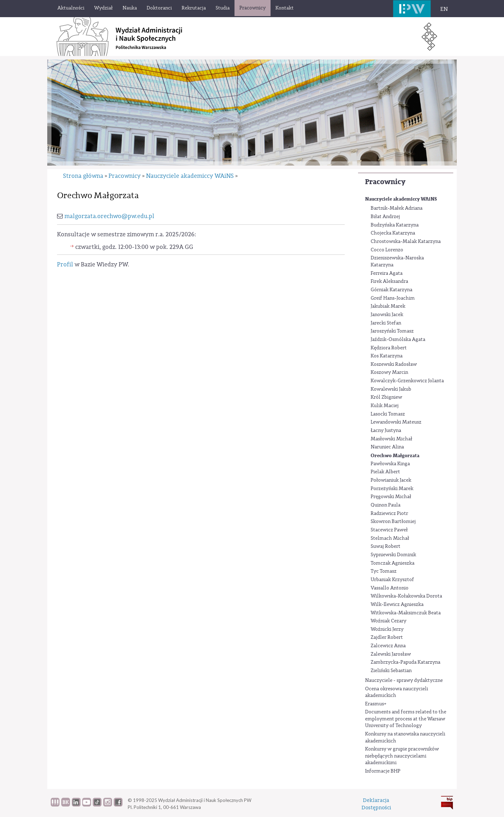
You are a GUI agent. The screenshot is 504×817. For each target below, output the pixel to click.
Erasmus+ (376, 704)
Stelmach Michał (390, 538)
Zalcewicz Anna (388, 646)
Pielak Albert (385, 472)
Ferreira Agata (387, 273)
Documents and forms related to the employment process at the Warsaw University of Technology (406, 719)
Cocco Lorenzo (387, 250)
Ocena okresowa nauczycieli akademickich (397, 692)
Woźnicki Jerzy (387, 629)
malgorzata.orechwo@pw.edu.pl (109, 216)
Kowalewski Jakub (391, 389)
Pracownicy (385, 182)
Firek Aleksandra (389, 281)
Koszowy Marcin (389, 372)
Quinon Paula (386, 505)
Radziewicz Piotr (389, 514)
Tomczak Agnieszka (393, 563)
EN (444, 9)
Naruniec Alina (387, 447)
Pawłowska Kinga (390, 464)
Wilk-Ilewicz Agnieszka (397, 605)
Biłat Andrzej (385, 217)
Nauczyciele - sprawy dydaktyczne (404, 680)
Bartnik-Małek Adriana (397, 208)
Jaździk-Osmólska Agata (398, 340)
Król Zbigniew (386, 397)
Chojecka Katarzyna (393, 233)
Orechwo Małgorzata (395, 456)
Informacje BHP (383, 771)
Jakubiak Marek (388, 306)
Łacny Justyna (386, 431)
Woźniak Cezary (388, 621)
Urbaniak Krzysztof (392, 580)
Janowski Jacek (387, 315)
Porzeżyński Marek (392, 489)
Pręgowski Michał (391, 497)
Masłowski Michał (391, 439)
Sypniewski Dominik (393, 555)
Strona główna (83, 176)
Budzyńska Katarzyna (395, 225)
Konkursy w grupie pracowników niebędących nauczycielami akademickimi (402, 756)
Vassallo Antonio (390, 588)
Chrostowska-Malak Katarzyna (406, 242)
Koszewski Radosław (394, 364)
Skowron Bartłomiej (393, 522)
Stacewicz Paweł (389, 530)
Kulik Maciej (385, 406)
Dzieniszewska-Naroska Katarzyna (397, 261)
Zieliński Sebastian (391, 671)
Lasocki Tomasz (388, 414)
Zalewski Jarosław (391, 654)
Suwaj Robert (386, 546)
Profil (65, 264)
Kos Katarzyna (387, 356)
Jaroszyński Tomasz (392, 331)
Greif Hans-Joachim (393, 298)
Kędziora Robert (389, 348)
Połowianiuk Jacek (391, 480)
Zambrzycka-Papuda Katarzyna (405, 662)
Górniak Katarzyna (391, 290)
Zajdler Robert (387, 637)
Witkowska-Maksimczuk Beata (406, 613)
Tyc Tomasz (384, 571)
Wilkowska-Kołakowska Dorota (406, 596)
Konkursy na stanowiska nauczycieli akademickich (405, 738)
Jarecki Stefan (386, 323)
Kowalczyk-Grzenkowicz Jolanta (407, 381)
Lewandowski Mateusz (396, 422)
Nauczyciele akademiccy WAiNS (401, 199)
